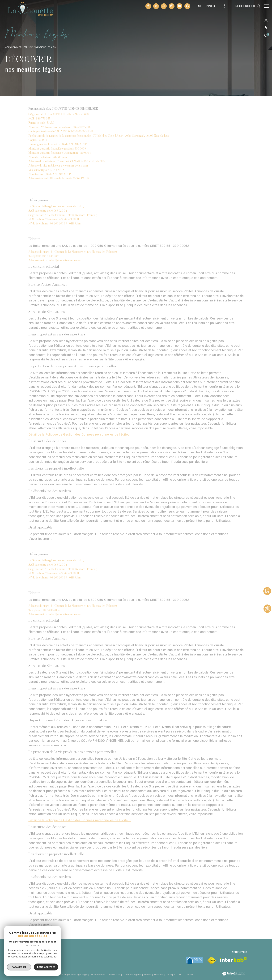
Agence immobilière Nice (19, 47)
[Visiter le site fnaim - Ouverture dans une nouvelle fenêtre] (212, 961)
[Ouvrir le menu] (266, 6)
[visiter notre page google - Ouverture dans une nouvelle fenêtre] (186, 6)
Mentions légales (132, 975)
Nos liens (159, 975)
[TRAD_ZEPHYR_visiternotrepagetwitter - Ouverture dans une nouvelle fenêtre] (154, 6)
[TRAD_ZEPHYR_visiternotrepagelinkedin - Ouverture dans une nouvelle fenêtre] (178, 6)
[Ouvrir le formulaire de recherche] (246, 6)
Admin (148, 975)
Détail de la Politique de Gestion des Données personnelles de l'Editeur (80, 434)
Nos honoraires (97, 975)
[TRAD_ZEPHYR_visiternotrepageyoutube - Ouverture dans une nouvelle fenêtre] (162, 6)
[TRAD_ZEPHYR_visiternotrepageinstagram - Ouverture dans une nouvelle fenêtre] (170, 6)
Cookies (189, 975)
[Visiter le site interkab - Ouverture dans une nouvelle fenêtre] (233, 959)
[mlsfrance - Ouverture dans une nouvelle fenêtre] (195, 961)
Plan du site (114, 975)
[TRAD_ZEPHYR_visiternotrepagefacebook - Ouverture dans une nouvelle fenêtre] (146, 6)
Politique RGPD (174, 975)
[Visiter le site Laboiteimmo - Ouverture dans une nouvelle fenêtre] (234, 974)
